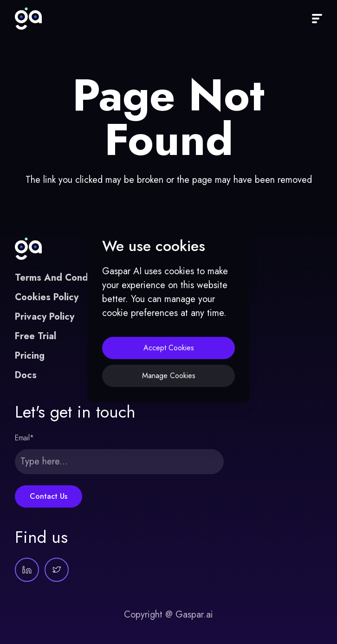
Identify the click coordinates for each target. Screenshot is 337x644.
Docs (26, 375)
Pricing (30, 356)
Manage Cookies (169, 376)
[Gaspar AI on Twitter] (57, 570)
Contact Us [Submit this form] (49, 496)
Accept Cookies (169, 348)
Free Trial (36, 336)
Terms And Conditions (63, 278)
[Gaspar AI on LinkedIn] (27, 570)
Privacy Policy (45, 317)
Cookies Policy (47, 297)
